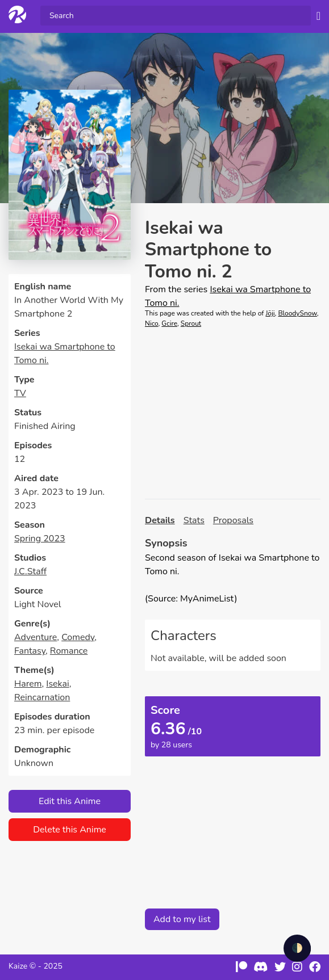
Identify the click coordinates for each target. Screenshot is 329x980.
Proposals (233, 520)
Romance (69, 651)
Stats (194, 520)
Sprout (191, 323)
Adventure (36, 637)
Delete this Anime (70, 830)
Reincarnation (42, 697)
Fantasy (30, 651)
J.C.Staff (30, 571)
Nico (152, 323)
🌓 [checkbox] (297, 948)
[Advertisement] (233, 414)
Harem (28, 684)
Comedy (78, 637)
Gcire (169, 323)
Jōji (270, 313)
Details (160, 520)
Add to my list (182, 919)
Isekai (57, 684)
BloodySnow (297, 313)
